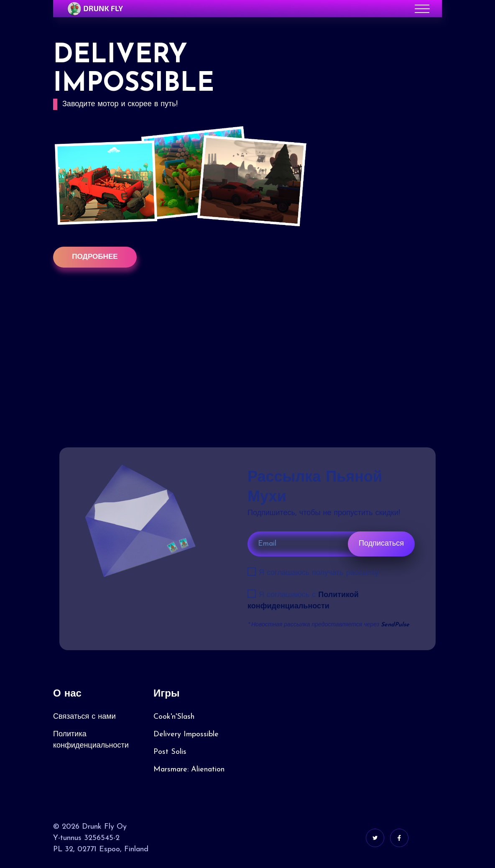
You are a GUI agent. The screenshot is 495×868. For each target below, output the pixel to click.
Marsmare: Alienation (189, 770)
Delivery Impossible (186, 735)
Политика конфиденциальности (91, 740)
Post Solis (170, 752)
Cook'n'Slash (174, 717)
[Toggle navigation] (422, 9)
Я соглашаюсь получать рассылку (319, 573)
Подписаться (381, 544)
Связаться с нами (84, 717)
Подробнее (95, 257)
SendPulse (395, 625)
